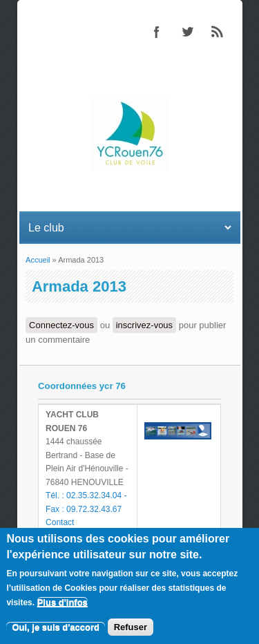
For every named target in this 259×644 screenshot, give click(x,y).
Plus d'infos (63, 604)
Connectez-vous (61, 325)
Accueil (38, 260)
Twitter (187, 32)
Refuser (131, 629)
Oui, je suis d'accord (56, 629)
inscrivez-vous (144, 325)
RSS (218, 32)
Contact (60, 522)
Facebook (157, 32)
